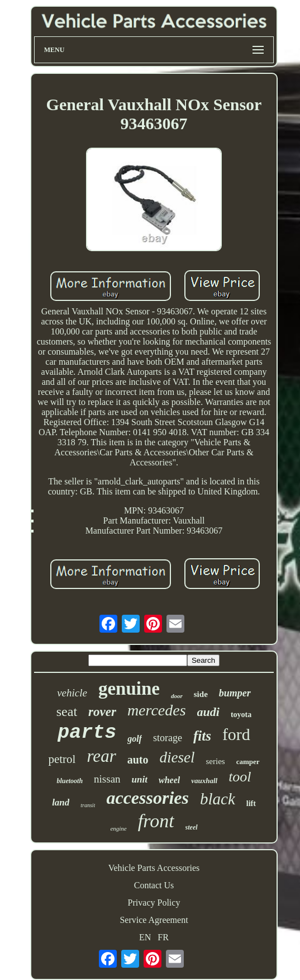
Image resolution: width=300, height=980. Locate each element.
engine (118, 828)
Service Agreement (154, 920)
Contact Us (154, 885)
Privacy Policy (154, 903)
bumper (235, 693)
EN (145, 937)
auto (138, 760)
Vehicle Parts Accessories (154, 868)
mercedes (157, 710)
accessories (147, 798)
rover (102, 712)
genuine (129, 689)
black (218, 799)
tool (240, 777)
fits (202, 736)
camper (248, 762)
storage (168, 738)
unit (140, 779)
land (61, 802)
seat (67, 712)
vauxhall (204, 781)
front (156, 821)
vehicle (72, 693)
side (201, 694)
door (177, 696)
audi (208, 712)
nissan (107, 779)
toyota (241, 715)
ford (236, 734)
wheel (169, 780)
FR (163, 937)
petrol (62, 759)
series (215, 761)
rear (101, 756)
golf (135, 739)
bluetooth (70, 781)
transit (88, 805)
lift (251, 804)
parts (87, 733)
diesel (177, 757)
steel (192, 827)
